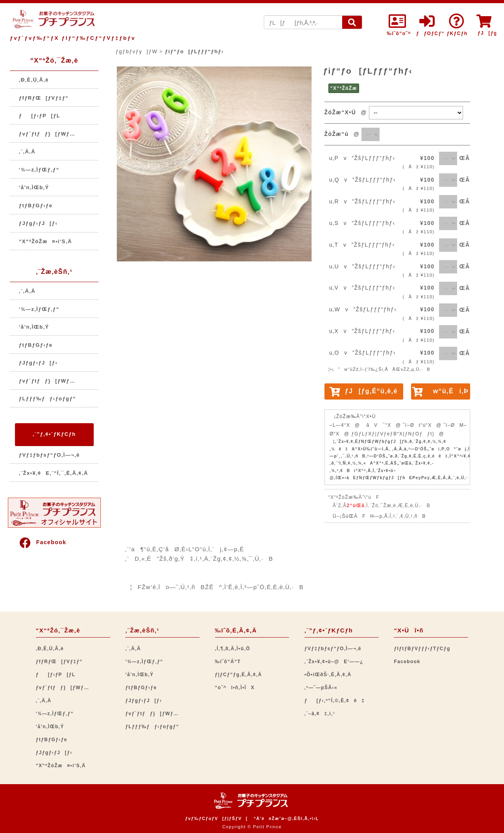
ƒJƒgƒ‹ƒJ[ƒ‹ (38, 223)
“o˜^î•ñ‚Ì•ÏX (235, 688)
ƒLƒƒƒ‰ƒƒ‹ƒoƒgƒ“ (47, 399)
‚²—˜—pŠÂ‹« (321, 688)
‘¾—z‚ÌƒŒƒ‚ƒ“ (39, 170)
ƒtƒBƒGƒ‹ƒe (36, 205)
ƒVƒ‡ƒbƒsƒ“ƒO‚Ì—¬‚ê (49, 455)
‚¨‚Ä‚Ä (27, 152)
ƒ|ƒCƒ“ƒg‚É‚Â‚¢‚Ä (239, 675)
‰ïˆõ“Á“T (228, 662)
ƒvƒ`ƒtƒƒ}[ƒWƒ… (47, 134)
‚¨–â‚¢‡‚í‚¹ (320, 714)
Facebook (43, 542)
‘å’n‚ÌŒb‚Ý (34, 187)
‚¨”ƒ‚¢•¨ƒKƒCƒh (54, 434)
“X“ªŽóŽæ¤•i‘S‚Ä (45, 241)
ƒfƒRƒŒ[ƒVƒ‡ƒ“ (44, 98)
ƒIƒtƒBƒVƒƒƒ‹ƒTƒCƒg (422, 649)
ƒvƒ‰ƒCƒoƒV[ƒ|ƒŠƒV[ (216, 818)
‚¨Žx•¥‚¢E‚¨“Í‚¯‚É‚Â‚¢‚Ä (54, 473)
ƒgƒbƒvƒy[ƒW (137, 51)
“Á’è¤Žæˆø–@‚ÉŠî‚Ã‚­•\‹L (286, 818)
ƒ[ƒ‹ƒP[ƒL (40, 116)
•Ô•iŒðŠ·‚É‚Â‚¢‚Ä (328, 675)
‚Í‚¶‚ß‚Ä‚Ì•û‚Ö (233, 649)
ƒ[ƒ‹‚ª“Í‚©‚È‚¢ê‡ (334, 701)
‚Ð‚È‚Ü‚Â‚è (34, 80)
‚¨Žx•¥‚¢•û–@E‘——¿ (334, 662)
